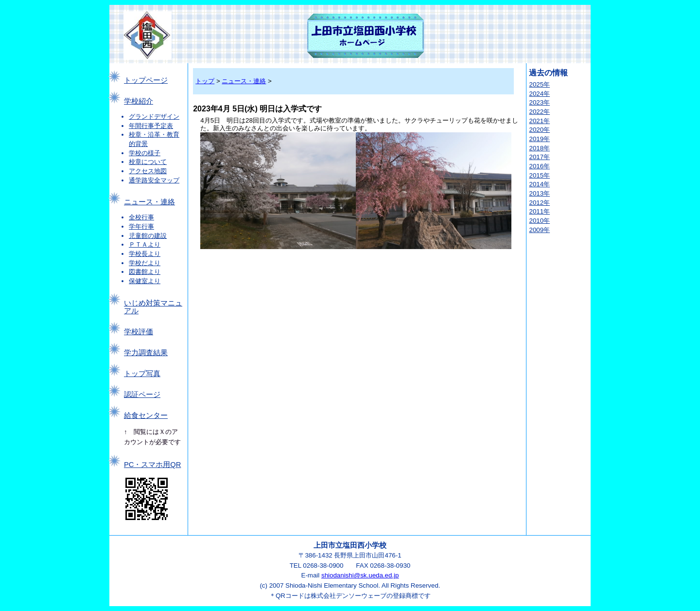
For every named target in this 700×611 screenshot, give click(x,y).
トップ (205, 81)
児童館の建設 (148, 236)
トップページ (146, 80)
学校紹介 (139, 101)
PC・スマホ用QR (152, 465)
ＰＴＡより (145, 244)
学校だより (145, 263)
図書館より (145, 272)
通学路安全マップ (154, 180)
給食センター (146, 415)
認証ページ (142, 395)
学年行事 (141, 226)
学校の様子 (145, 153)
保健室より (145, 281)
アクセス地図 (148, 171)
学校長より (145, 254)
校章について (148, 162)
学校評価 (139, 332)
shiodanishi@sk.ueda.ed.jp (360, 575)
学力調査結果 (146, 353)
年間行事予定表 (151, 126)
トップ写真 (142, 374)
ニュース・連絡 (149, 202)
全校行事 (141, 217)
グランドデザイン (154, 117)
